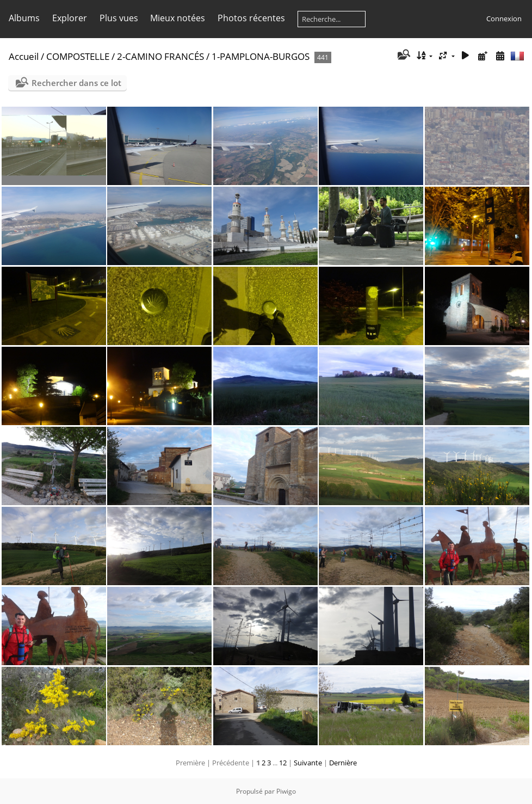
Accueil (24, 56)
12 (283, 763)
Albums (24, 18)
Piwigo (286, 791)
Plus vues (119, 18)
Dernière (343, 763)
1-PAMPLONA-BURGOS (261, 56)
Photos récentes (251, 18)
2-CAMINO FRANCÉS (160, 56)
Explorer (70, 18)
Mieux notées (178, 18)
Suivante (308, 763)
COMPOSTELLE (78, 56)
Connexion (504, 19)
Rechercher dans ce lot (76, 83)
